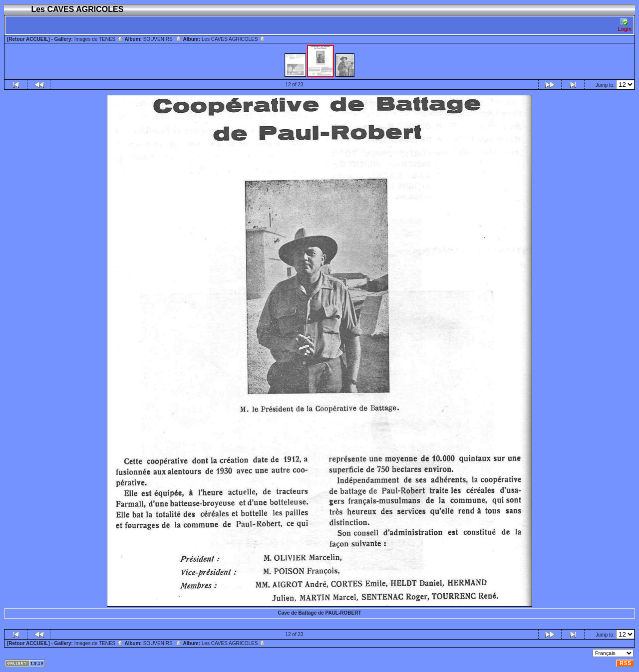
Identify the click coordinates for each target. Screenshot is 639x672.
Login (625, 25)
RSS (626, 663)
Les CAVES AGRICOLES (234, 39)
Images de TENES (99, 39)
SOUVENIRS (162, 39)
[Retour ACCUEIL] (28, 39)
